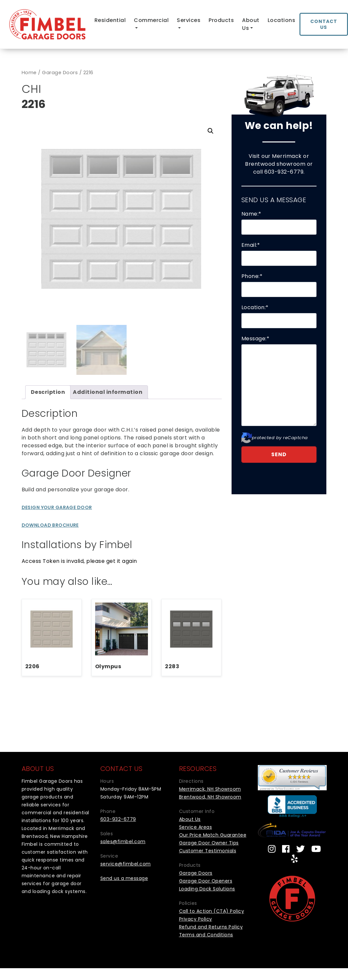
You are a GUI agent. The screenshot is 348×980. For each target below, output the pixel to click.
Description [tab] (48, 391)
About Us (251, 24)
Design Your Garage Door (57, 507)
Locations (282, 20)
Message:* (256, 339)
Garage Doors (60, 73)
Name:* (251, 214)
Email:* (251, 245)
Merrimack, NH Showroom (210, 788)
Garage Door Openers (206, 880)
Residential (110, 20)
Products (221, 20)
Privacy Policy (196, 918)
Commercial (151, 20)
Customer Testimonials (208, 850)
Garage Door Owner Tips (209, 842)
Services (189, 20)
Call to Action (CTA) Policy (212, 910)
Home (29, 73)
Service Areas (196, 826)
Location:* (255, 307)
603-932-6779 (284, 172)
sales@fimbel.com (123, 841)
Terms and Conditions (206, 934)
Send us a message (124, 878)
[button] (211, 131)
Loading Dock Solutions (207, 888)
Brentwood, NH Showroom (210, 796)
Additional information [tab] (108, 391)
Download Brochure (50, 524)
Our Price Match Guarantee (213, 834)
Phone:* (252, 276)
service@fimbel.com (126, 863)
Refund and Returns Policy (211, 926)
